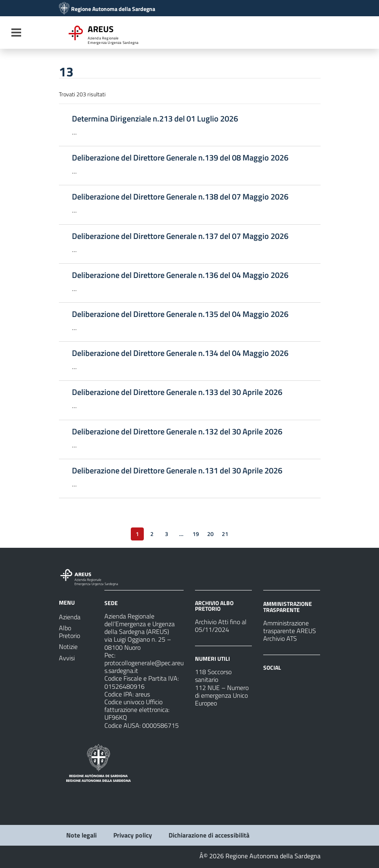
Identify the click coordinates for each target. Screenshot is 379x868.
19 (196, 534)
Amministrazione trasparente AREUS (290, 627)
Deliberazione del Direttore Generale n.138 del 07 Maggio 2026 (180, 197)
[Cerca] (312, 33)
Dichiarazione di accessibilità (209, 835)
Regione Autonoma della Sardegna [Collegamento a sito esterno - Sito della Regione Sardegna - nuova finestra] (113, 9)
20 (210, 534)
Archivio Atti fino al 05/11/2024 (221, 626)
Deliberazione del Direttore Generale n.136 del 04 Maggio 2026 (180, 275)
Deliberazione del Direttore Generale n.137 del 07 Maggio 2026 (180, 236)
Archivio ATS (280, 638)
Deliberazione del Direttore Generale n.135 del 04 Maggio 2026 (180, 314)
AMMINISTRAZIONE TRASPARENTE (288, 607)
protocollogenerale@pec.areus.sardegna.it (144, 667)
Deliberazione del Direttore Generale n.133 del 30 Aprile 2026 (177, 392)
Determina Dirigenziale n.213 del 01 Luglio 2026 (155, 119)
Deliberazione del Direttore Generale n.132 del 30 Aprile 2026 (177, 432)
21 (225, 534)
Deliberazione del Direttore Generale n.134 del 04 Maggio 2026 (180, 353)
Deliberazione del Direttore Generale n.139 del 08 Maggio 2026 (180, 158)
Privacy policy (133, 835)
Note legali (81, 835)
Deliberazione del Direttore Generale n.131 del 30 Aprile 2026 (177, 471)
